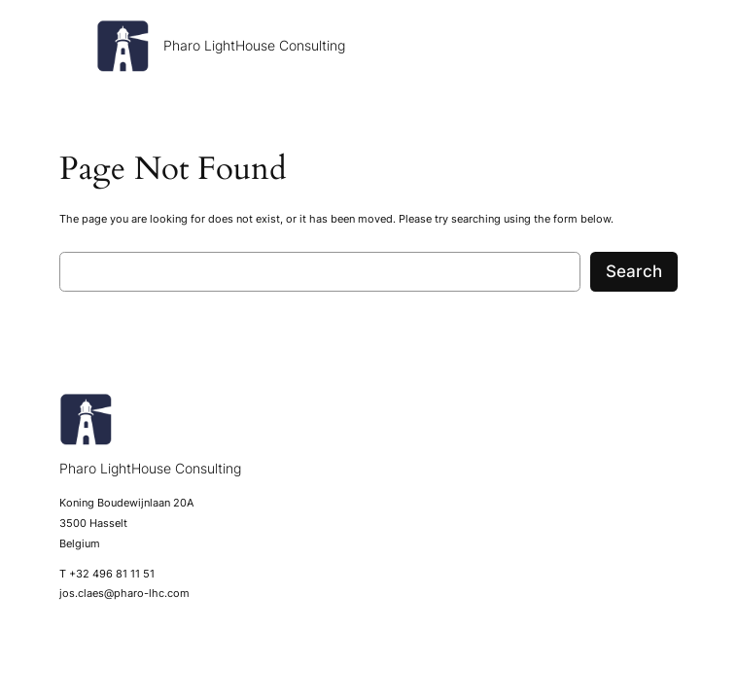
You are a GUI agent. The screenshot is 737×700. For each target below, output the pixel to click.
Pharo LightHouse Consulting (254, 45)
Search (634, 271)
